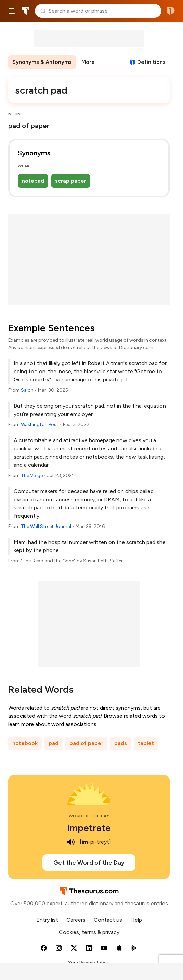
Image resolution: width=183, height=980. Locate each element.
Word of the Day (89, 816)
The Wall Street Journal (46, 526)
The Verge (32, 475)
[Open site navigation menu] (12, 11)
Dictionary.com (171, 11)
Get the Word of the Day (89, 863)
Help (136, 920)
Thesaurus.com (26, 11)
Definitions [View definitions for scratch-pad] (151, 62)
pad (54, 743)
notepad (33, 181)
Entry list (47, 920)
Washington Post (40, 425)
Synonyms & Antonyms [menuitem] (42, 62)
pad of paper (86, 743)
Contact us (108, 920)
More (88, 62)
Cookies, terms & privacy (89, 932)
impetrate (89, 828)
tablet (146, 743)
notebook (25, 743)
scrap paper (71, 181)
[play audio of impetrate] (71, 842)
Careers (76, 920)
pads (121, 743)
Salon (27, 390)
